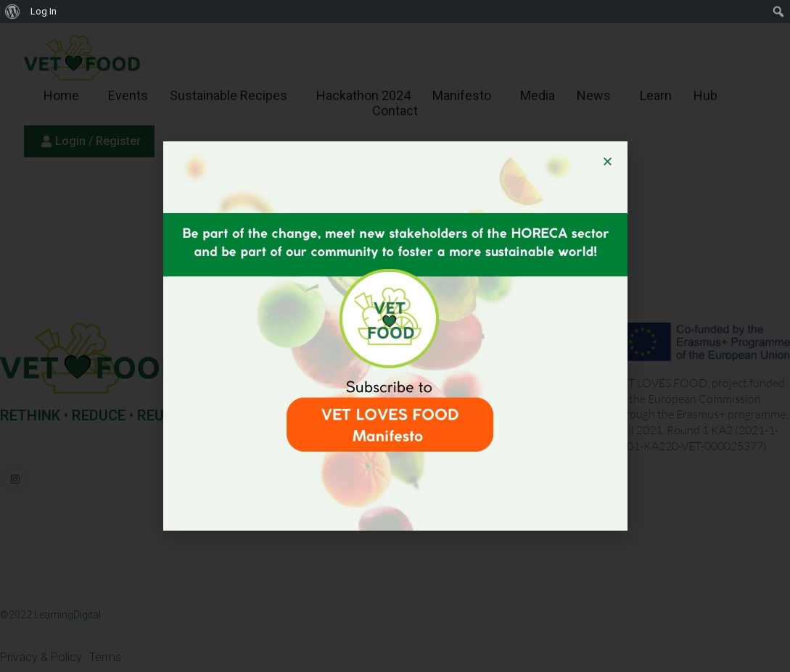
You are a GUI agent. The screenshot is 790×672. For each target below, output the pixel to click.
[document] (395, 336)
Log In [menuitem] (44, 11)
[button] (608, 161)
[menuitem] (13, 12)
